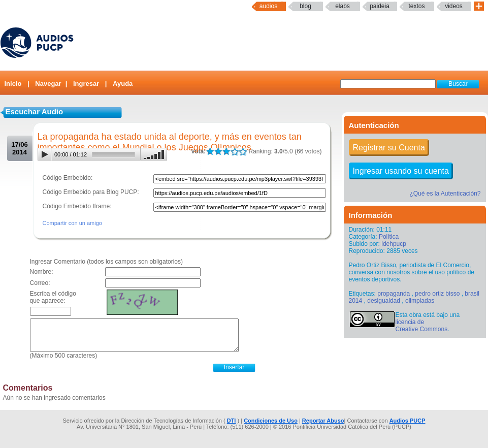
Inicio (13, 84)
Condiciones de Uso (271, 421)
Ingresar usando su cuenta (401, 171)
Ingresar (86, 84)
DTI (232, 421)
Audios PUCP (408, 421)
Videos (454, 6)
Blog (305, 6)
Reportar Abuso (323, 421)
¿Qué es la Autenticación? (445, 194)
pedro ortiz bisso (437, 294)
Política (389, 237)
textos (416, 6)
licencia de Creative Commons (422, 326)
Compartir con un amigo (72, 223)
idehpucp (394, 244)
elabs (343, 6)
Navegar (48, 84)
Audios (268, 6)
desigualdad (384, 301)
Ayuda (123, 84)
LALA (210, 152)
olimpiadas (420, 301)
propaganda (394, 294)
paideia (380, 6)
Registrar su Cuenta (389, 148)
